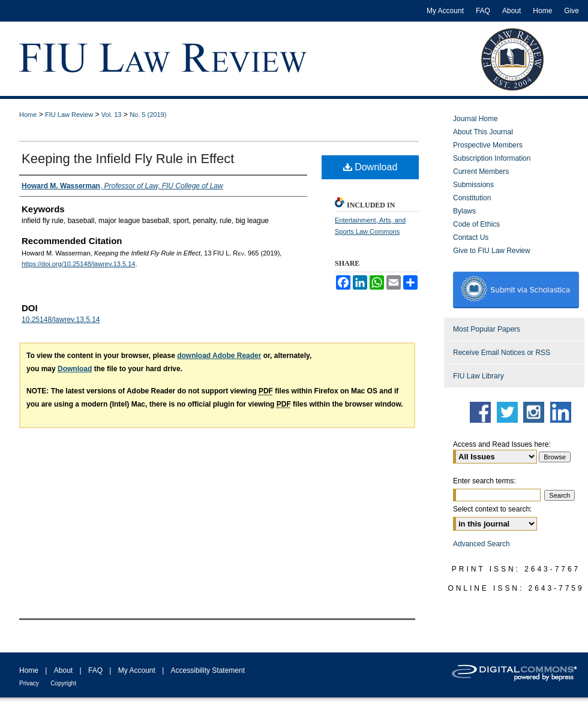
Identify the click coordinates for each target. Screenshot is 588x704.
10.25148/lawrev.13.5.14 (61, 320)
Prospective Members (488, 145)
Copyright (63, 683)
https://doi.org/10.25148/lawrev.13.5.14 (78, 264)
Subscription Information (492, 158)
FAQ (95, 670)
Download (370, 167)
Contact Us (471, 237)
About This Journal (483, 132)
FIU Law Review (69, 115)
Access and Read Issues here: (502, 444)
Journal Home (475, 119)
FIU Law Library (478, 376)
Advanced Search (481, 544)
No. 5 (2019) (148, 115)
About (63, 670)
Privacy (29, 683)
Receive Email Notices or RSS (502, 353)
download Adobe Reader (219, 356)
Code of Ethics (476, 224)
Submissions (473, 185)
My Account (137, 670)
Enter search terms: (484, 481)
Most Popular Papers (487, 329)
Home (28, 115)
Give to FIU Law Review (492, 251)
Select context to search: (492, 509)
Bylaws (464, 211)
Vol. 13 (112, 115)
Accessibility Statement (208, 670)
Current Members (481, 172)
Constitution (472, 198)
